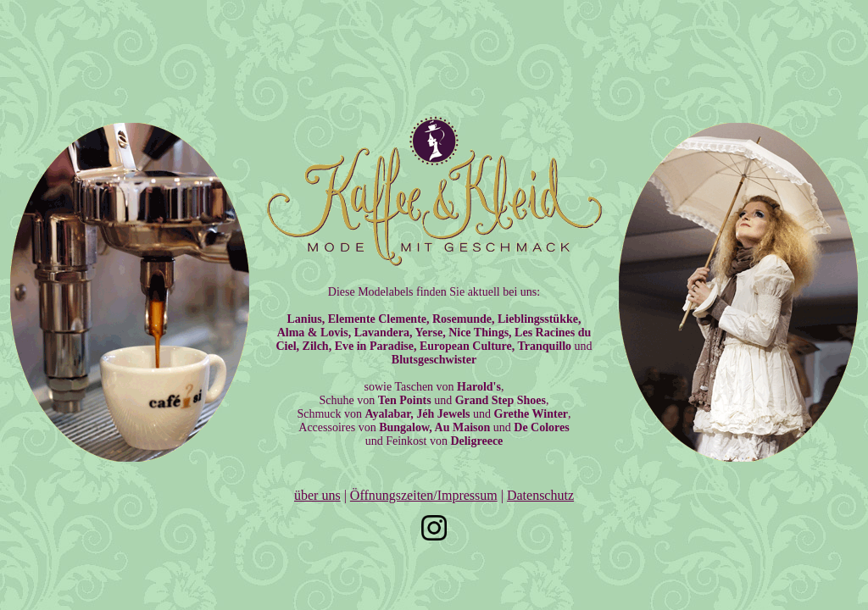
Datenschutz (540, 495)
